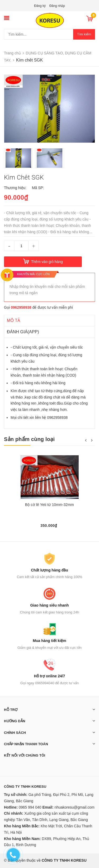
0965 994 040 (30, 807)
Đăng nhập (57, 6)
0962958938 (21, 307)
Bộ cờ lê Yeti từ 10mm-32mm (49, 505)
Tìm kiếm (84, 34)
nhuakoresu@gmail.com (74, 807)
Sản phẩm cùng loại (29, 439)
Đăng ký (40, 6)
